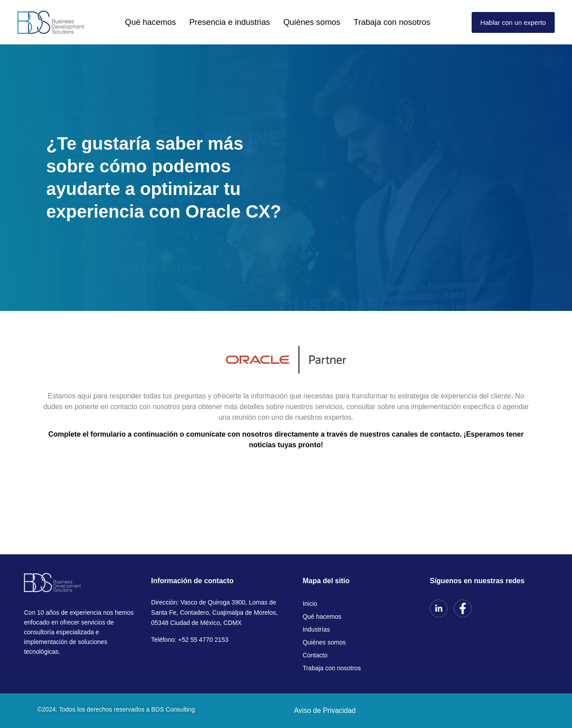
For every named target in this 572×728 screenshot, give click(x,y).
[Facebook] (463, 609)
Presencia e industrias (238, 22)
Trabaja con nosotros (374, 22)
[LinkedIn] (439, 609)
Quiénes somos (306, 22)
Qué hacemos (170, 22)
